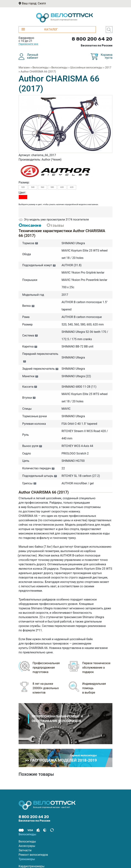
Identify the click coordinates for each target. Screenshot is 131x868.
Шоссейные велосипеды (86, 68)
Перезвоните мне (28, 44)
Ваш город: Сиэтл (34, 3)
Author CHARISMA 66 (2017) (38, 72)
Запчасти (25, 850)
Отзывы (55, 225)
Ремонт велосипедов (33, 855)
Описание (30, 225)
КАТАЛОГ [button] (40, 29)
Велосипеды (40, 68)
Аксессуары (27, 846)
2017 (108, 68)
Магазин (24, 68)
